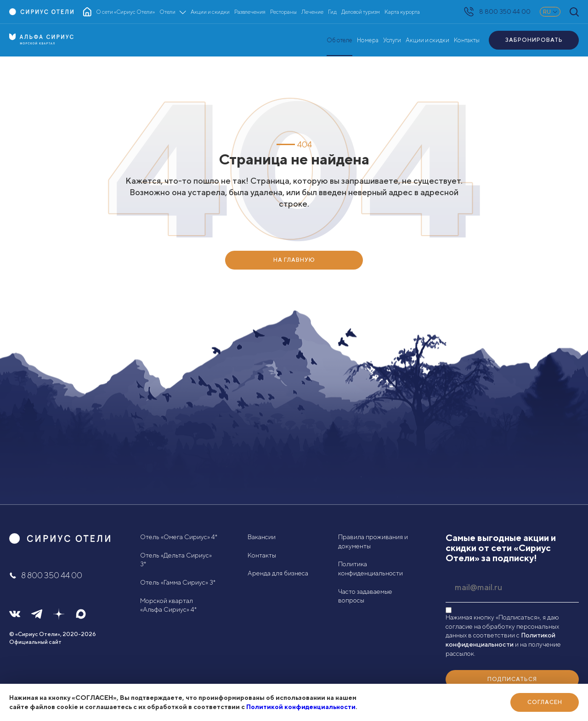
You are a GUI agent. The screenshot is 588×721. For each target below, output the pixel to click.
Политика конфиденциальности (370, 569)
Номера (368, 40)
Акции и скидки (427, 40)
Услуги (392, 40)
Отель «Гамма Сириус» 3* (178, 582)
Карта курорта (402, 12)
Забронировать (534, 40)
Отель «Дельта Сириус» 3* (176, 560)
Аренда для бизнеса (278, 573)
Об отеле (339, 40)
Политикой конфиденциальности (301, 707)
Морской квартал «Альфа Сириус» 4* (168, 605)
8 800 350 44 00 (497, 12)
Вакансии (262, 537)
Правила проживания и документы (373, 541)
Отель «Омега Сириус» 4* (179, 537)
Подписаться (512, 679)
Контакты (467, 40)
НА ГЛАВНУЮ (294, 260)
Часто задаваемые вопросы (365, 596)
